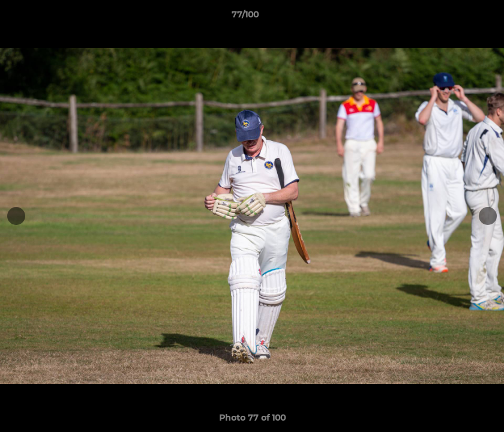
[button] (454, 17)
